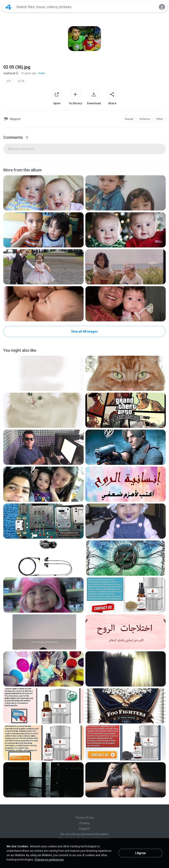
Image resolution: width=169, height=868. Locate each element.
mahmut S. (11, 73)
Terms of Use (85, 818)
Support (85, 829)
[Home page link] (8, 7)
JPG (9, 81)
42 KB (21, 81)
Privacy (84, 823)
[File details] (43, 193)
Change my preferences (49, 860)
